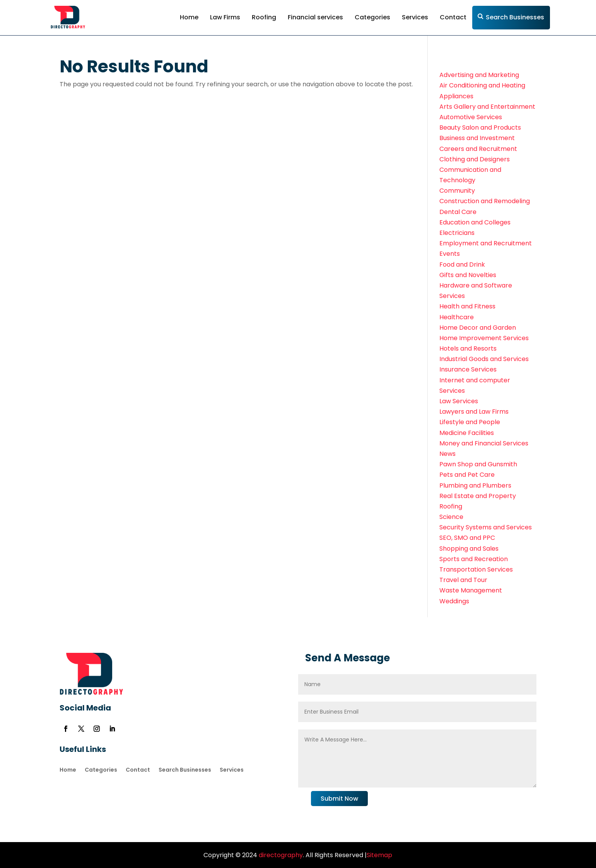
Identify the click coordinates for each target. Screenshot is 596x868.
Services (415, 17)
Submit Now (339, 799)
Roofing (264, 17)
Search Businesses (515, 17)
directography (280, 855)
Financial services (315, 17)
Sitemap (379, 855)
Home (189, 17)
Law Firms (225, 17)
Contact (453, 17)
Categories (372, 17)
